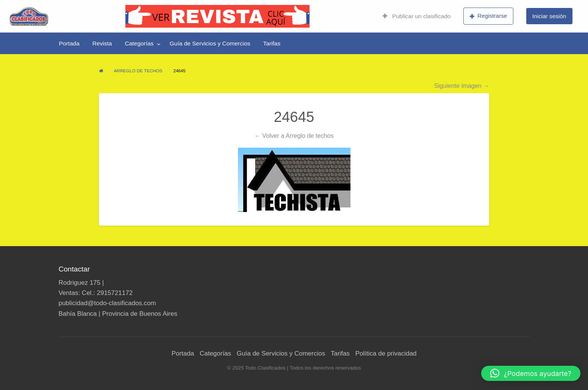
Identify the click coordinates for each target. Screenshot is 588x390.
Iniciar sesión (549, 16)
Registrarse (489, 16)
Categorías (139, 43)
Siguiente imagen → (462, 86)
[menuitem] (417, 16)
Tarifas (272, 43)
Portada (69, 43)
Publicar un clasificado (417, 16)
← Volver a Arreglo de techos (294, 136)
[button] (531, 373)
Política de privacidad (386, 353)
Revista (102, 43)
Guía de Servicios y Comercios (210, 43)
